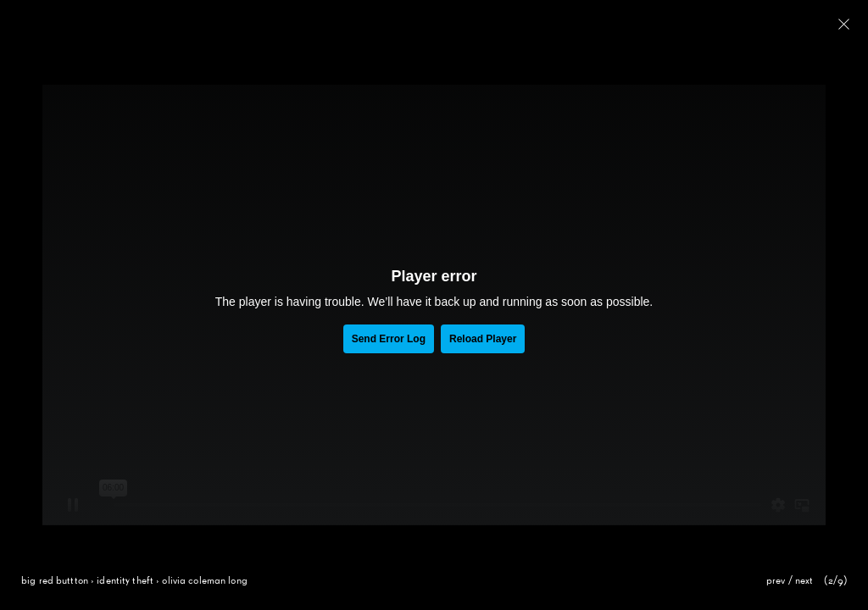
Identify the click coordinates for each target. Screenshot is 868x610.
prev (776, 581)
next (804, 581)
